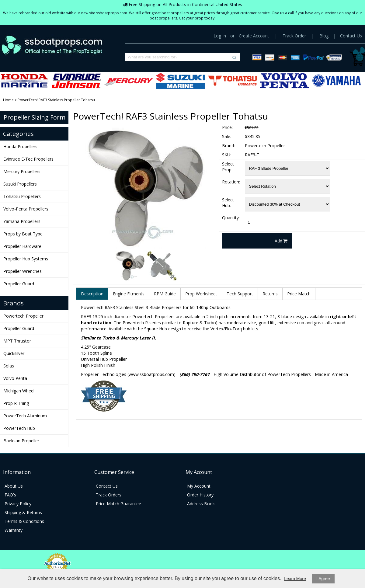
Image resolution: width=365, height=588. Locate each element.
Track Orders (109, 495)
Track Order (294, 36)
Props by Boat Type (23, 234)
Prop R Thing (16, 403)
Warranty (14, 530)
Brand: (228, 146)
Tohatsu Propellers (232, 81)
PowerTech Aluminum (25, 416)
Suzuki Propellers (180, 81)
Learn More (295, 579)
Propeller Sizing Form (35, 117)
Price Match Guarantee (118, 504)
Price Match (299, 294)
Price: (227, 127)
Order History (200, 495)
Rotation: (231, 182)
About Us (14, 486)
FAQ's (10, 495)
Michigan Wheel (19, 391)
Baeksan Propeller (21, 441)
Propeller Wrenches (23, 271)
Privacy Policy (18, 504)
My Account (199, 486)
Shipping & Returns (23, 512)
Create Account (254, 36)
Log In (220, 36)
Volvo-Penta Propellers (284, 81)
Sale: (227, 136)
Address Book (201, 504)
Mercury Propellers (128, 81)
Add (281, 241)
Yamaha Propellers (336, 81)
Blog (324, 36)
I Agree (323, 579)
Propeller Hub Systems (26, 259)
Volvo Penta (15, 378)
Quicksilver (14, 353)
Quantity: (231, 218)
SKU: (227, 155)
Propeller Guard (19, 284)
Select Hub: (228, 203)
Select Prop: (228, 167)
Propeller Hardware (22, 246)
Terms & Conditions (24, 521)
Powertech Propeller (23, 316)
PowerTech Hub (19, 428)
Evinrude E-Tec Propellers (76, 81)
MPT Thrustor (17, 341)
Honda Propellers (24, 81)
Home (8, 100)
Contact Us (351, 36)
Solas (9, 366)
